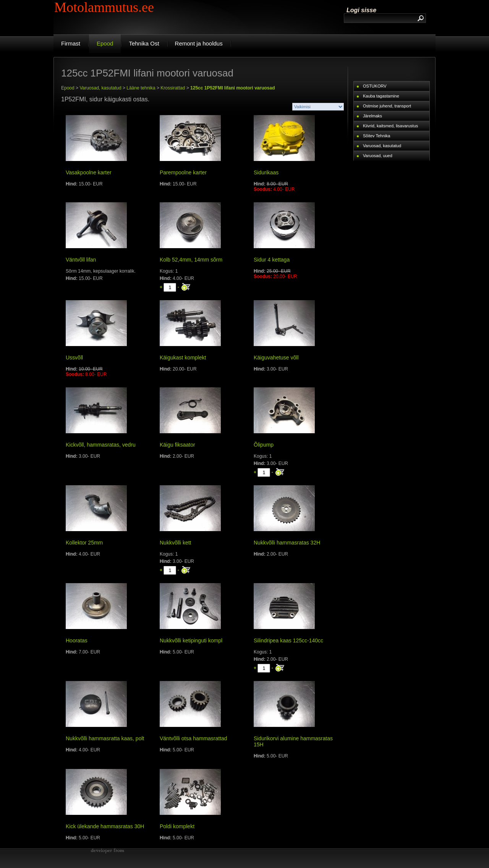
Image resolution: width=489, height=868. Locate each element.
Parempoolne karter (183, 172)
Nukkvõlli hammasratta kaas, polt (105, 738)
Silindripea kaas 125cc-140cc (288, 640)
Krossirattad (173, 88)
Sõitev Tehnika (376, 136)
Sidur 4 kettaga (272, 260)
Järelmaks (372, 116)
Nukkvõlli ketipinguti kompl (191, 640)
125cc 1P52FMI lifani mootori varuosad (232, 88)
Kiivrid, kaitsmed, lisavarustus (390, 126)
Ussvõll (74, 358)
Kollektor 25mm (84, 543)
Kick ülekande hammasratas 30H (105, 826)
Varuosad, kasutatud (100, 88)
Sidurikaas (266, 172)
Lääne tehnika (141, 88)
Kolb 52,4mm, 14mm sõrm (191, 260)
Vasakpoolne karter (89, 172)
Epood (68, 88)
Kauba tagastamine (381, 96)
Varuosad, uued (378, 156)
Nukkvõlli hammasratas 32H (287, 543)
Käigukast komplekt (183, 358)
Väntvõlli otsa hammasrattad (193, 738)
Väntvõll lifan (81, 260)
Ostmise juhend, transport (387, 106)
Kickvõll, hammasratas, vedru (101, 445)
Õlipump (264, 445)
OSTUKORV (375, 86)
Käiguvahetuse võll (276, 358)
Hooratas (77, 640)
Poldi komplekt (177, 826)
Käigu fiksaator (177, 445)
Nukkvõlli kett (175, 543)
